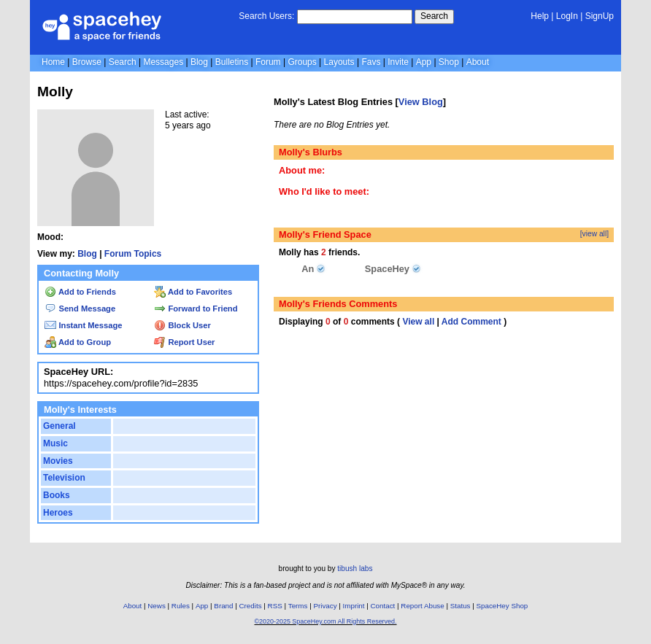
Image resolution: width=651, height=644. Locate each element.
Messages (163, 62)
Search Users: (266, 16)
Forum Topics (133, 254)
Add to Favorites (193, 292)
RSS (275, 606)
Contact (383, 606)
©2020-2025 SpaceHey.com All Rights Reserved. (325, 621)
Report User (184, 342)
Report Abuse (422, 606)
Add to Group (78, 342)
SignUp (600, 16)
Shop (449, 62)
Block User (182, 325)
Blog (199, 62)
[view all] (594, 234)
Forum (268, 62)
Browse (87, 62)
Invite (398, 62)
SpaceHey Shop (502, 606)
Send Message (80, 309)
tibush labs (355, 569)
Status (461, 606)
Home (53, 62)
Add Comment (471, 322)
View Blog (421, 102)
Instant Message (83, 325)
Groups (302, 62)
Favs (371, 62)
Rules (181, 606)
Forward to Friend (196, 309)
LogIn (567, 16)
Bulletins (232, 62)
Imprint (354, 606)
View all (418, 322)
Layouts (339, 62)
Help (540, 16)
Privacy (325, 606)
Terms (298, 606)
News (157, 606)
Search (434, 16)
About (478, 62)
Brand (223, 606)
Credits (251, 606)
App (424, 62)
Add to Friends (80, 292)
